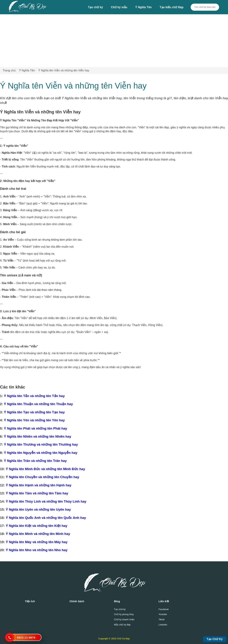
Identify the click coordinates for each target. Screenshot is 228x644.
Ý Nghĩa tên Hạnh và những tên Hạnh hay (39, 485)
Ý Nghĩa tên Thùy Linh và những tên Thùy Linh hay (46, 501)
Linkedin (163, 625)
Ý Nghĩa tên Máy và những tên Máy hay (37, 542)
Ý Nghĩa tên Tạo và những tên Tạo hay (34, 412)
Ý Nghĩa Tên (143, 7)
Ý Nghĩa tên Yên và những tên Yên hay (34, 420)
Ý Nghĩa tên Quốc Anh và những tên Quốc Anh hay (46, 518)
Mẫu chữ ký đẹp (122, 625)
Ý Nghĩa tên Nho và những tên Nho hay (37, 550)
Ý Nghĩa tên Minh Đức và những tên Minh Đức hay (45, 469)
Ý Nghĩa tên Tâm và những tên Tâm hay (37, 493)
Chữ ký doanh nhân (124, 619)
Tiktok (162, 619)
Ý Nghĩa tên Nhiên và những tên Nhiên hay (38, 436)
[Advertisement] (107, 39)
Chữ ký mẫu (119, 7)
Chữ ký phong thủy (124, 614)
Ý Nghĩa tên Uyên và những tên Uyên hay (38, 509)
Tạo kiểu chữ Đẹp (172, 7)
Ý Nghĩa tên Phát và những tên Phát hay (36, 428)
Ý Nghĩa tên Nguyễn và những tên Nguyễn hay (41, 453)
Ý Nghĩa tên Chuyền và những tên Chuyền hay (42, 477)
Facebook (164, 609)
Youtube (163, 614)
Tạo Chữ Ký (215, 639)
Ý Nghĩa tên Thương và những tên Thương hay (41, 444)
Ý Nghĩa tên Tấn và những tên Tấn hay (34, 396)
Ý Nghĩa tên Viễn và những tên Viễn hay (64, 70)
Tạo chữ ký (95, 7)
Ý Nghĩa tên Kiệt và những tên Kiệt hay (37, 526)
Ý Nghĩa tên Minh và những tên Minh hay (38, 534)
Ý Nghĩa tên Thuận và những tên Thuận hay (38, 404)
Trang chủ (9, 70)
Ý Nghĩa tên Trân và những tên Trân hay (35, 461)
